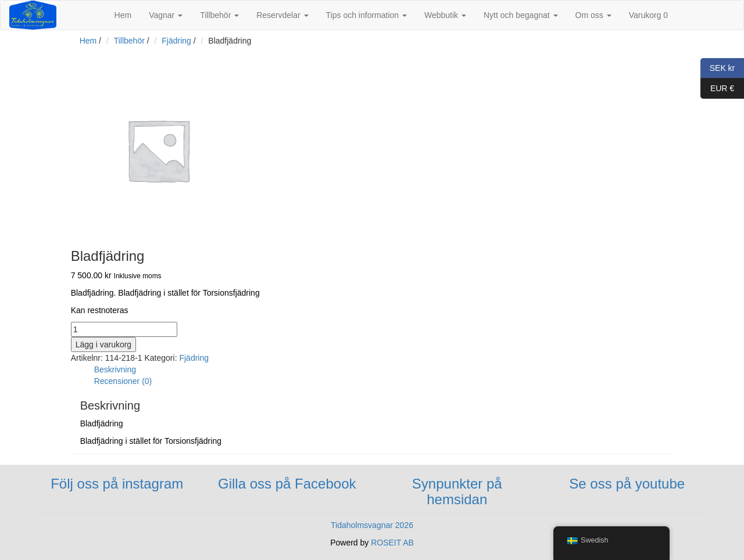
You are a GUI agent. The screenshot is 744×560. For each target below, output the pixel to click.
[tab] (384, 369)
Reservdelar (282, 15)
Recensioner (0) (123, 381)
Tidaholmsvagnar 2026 (372, 525)
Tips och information (366, 15)
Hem (123, 15)
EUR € (717, 89)
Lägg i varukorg (104, 344)
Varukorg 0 (648, 15)
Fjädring (176, 41)
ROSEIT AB (392, 543)
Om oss (593, 15)
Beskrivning (115, 369)
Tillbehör (219, 15)
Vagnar (166, 15)
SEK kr (718, 68)
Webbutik (445, 15)
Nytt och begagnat (521, 15)
